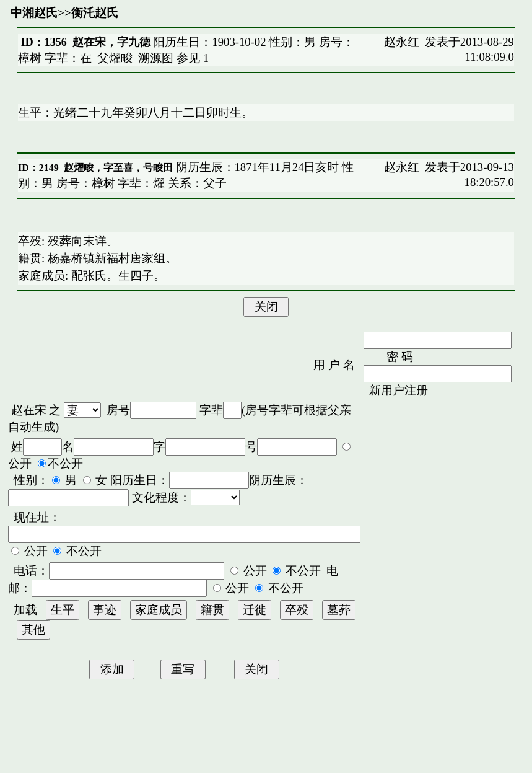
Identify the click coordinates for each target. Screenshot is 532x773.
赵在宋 (29, 410)
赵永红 (402, 42)
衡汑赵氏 (95, 13)
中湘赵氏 (34, 13)
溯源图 (156, 58)
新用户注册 (399, 390)
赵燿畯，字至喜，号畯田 (118, 168)
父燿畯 (115, 58)
